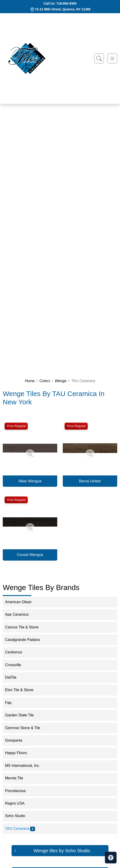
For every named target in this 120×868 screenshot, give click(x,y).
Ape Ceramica (20, 614)
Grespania (17, 740)
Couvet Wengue (30, 555)
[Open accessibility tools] (111, 858)
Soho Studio (18, 816)
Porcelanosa (18, 791)
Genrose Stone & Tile (26, 728)
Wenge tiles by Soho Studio (62, 851)
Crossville (16, 665)
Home (30, 381)
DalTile (14, 677)
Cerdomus (17, 652)
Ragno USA (18, 803)
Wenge (61, 381)
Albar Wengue (30, 481)
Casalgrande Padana (25, 640)
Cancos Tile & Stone (25, 627)
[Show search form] (99, 58)
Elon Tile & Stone (22, 690)
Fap (11, 703)
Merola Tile (17, 778)
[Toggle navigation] (112, 58)
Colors (45, 381)
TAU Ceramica (20, 829)
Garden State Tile (23, 715)
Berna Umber (90, 481)
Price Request (16, 426)
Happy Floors (19, 753)
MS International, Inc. (26, 766)
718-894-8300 (66, 3)
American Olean (21, 602)
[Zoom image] (30, 454)
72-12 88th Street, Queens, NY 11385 (63, 9)
